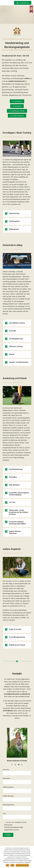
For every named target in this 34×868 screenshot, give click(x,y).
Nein (12, 865)
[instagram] (15, 765)
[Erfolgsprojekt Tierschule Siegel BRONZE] (31, 6)
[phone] (22, 765)
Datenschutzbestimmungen (14, 827)
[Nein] (32, 857)
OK (7, 865)
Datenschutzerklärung (22, 865)
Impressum (28, 862)
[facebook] (12, 765)
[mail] (19, 765)
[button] (17, 213)
